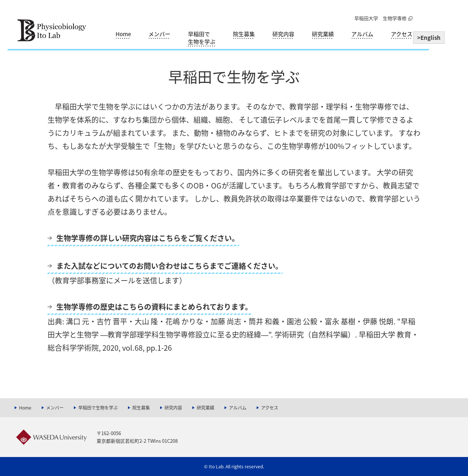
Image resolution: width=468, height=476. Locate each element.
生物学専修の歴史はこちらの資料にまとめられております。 (154, 307)
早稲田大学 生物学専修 (380, 18)
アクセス (402, 34)
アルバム (362, 34)
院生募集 (244, 34)
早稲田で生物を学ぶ (202, 38)
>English (429, 38)
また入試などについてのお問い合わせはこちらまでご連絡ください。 (169, 266)
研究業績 (323, 34)
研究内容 (283, 34)
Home (123, 34)
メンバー (159, 34)
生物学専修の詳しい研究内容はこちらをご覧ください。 (148, 238)
